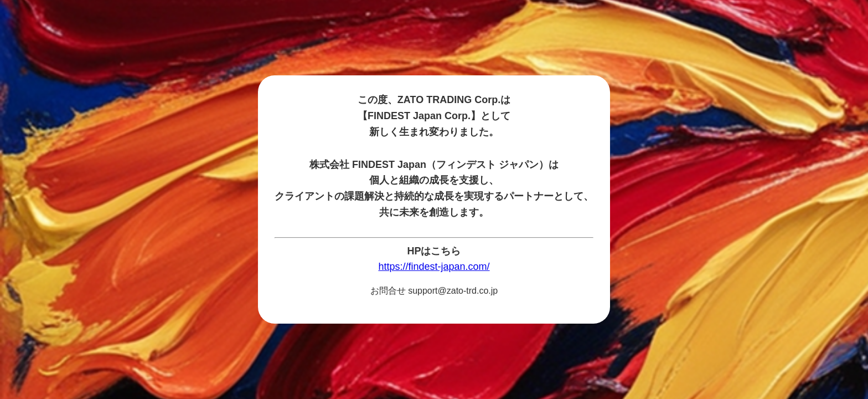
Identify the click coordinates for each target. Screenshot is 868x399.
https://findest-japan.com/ (434, 267)
